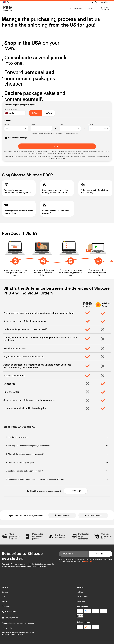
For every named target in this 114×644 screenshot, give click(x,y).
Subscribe (100, 554)
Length (33, 125)
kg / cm (49, 113)
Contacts (5, 592)
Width (62, 125)
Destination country (11, 110)
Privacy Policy (88, 561)
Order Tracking (78, 9)
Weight (7, 125)
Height (91, 125)
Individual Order (82, 597)
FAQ (93, 9)
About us (5, 601)
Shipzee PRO (81, 601)
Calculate (57, 146)
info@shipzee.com (12, 618)
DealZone (80, 592)
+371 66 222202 (11, 612)
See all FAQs (76, 491)
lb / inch (35, 113)
